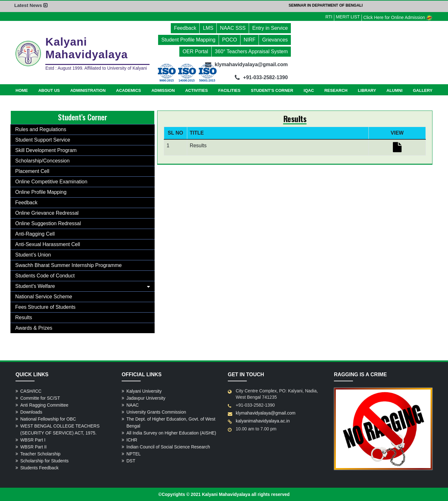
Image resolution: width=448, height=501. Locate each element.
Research (336, 90)
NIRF (250, 40)
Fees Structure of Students (45, 307)
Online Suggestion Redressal (48, 223)
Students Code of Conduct (45, 276)
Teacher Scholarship (40, 454)
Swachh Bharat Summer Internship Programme (68, 265)
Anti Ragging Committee (44, 405)
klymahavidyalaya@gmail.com (266, 413)
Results (24, 317)
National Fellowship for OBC (48, 419)
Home (22, 90)
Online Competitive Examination (51, 182)
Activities (196, 90)
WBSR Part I (33, 440)
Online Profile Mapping (41, 192)
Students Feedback (39, 468)
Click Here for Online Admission (397, 17)
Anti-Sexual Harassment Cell (48, 244)
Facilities (229, 90)
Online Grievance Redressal (47, 213)
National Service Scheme (44, 297)
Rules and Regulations (41, 129)
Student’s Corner (272, 90)
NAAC (133, 405)
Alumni (395, 90)
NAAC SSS (233, 28)
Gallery (423, 90)
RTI (328, 17)
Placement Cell (32, 171)
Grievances (275, 40)
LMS (208, 28)
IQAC (309, 90)
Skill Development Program (46, 150)
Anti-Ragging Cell (35, 234)
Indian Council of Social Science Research (168, 447)
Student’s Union (33, 255)
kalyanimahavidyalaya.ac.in (263, 421)
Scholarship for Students (45, 461)
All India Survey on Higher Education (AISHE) (171, 433)
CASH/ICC (31, 391)
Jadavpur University (146, 398)
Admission (163, 90)
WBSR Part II (33, 447)
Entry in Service (270, 28)
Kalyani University (144, 391)
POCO (230, 40)
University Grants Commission (156, 412)
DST (131, 461)
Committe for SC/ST (40, 398)
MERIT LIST (347, 17)
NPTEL (134, 454)
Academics (128, 90)
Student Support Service (43, 140)
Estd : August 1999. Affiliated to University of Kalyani (97, 68)
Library (367, 90)
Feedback (185, 28)
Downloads (31, 412)
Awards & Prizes (34, 328)
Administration (88, 90)
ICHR (132, 440)
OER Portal (195, 51)
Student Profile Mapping (188, 40)
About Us (49, 90)
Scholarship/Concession (42, 161)
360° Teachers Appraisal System (251, 51)
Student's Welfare (35, 286)
